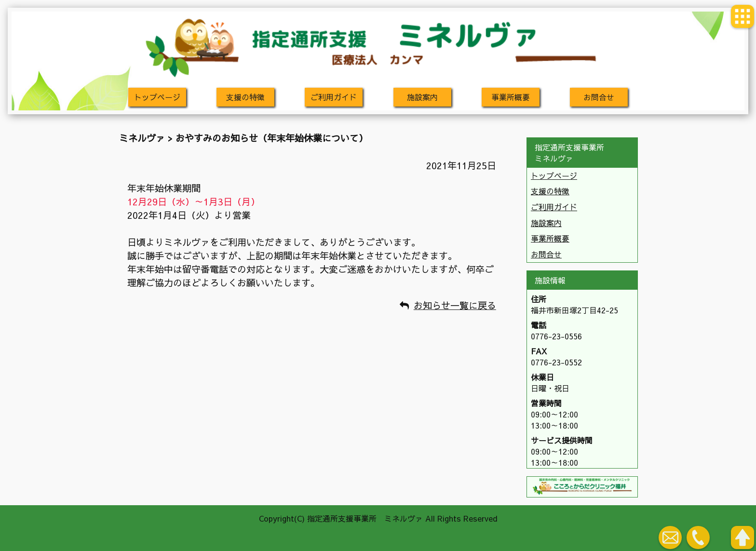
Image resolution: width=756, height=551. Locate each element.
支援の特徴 (245, 97)
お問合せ (599, 97)
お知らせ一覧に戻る (455, 305)
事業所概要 (511, 97)
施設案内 (422, 97)
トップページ (157, 97)
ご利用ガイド (334, 97)
